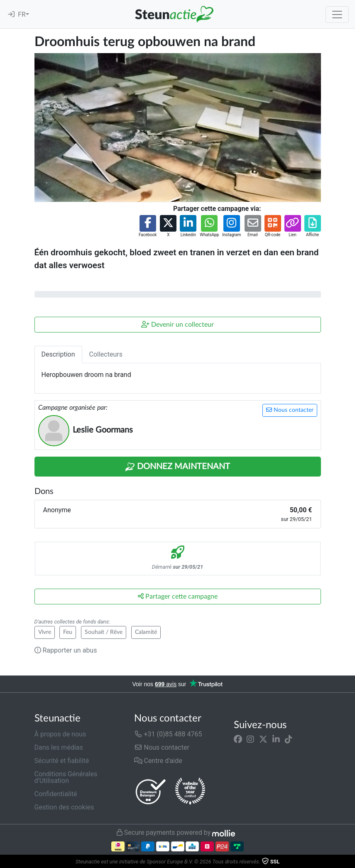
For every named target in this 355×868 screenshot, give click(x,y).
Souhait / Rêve (104, 632)
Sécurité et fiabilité (62, 761)
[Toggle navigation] (337, 15)
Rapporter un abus (66, 650)
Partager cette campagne (178, 596)
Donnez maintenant (177, 467)
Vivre (45, 632)
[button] (148, 226)
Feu (68, 632)
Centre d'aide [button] (158, 761)
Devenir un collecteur (177, 324)
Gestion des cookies (64, 807)
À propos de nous (60, 734)
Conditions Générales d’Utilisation (66, 777)
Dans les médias (59, 747)
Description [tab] (58, 354)
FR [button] (22, 15)
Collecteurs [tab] (106, 354)
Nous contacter (290, 410)
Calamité (146, 632)
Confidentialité (56, 794)
